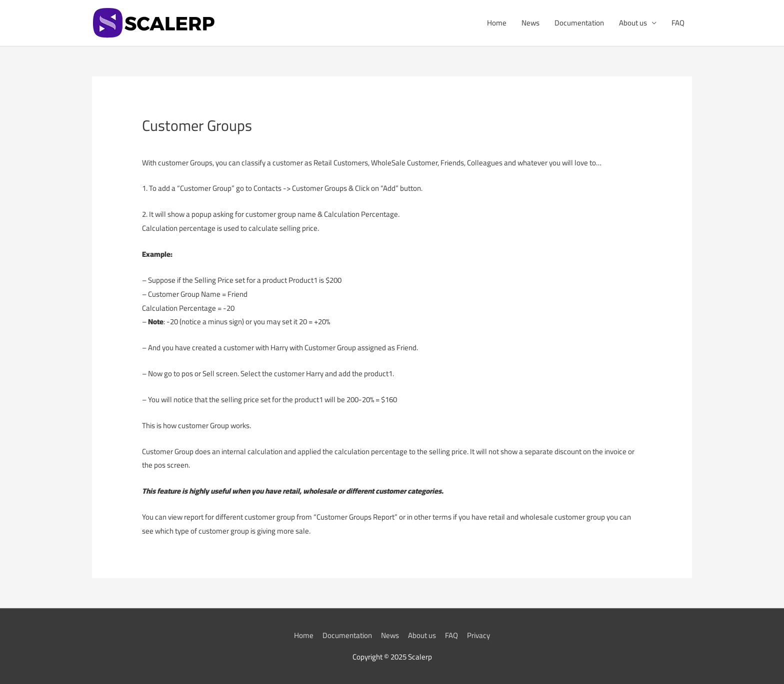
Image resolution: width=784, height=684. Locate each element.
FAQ (678, 23)
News (530, 23)
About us (633, 23)
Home (497, 23)
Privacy (478, 635)
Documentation (579, 23)
